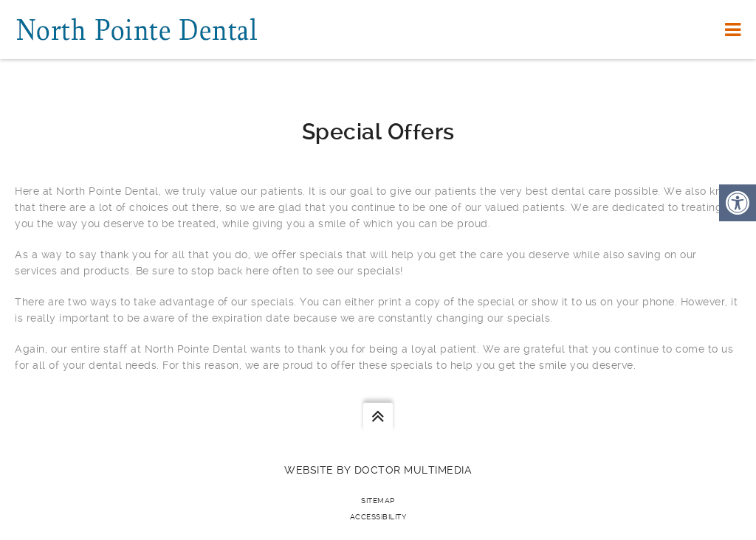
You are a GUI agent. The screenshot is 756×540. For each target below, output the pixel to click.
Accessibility (378, 517)
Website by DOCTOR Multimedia (378, 470)
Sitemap (378, 501)
